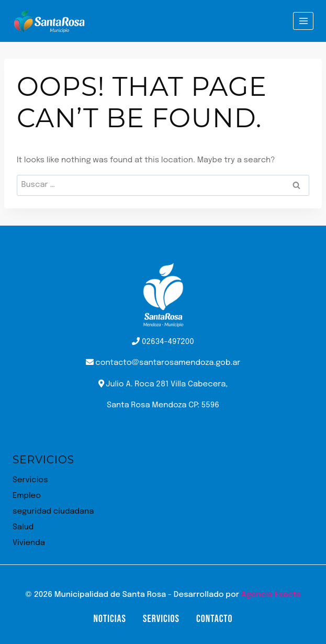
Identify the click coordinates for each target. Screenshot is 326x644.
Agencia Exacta (271, 595)
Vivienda (29, 543)
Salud (23, 527)
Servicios (30, 480)
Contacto (214, 619)
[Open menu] (303, 21)
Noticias (109, 619)
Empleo (27, 496)
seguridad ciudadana (53, 512)
